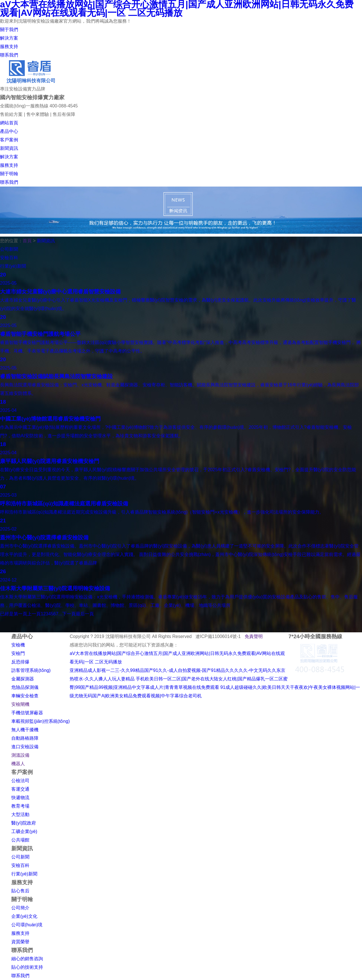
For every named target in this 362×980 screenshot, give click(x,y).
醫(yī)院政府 (24, 823)
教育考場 (20, 806)
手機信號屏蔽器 (27, 713)
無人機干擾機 (25, 730)
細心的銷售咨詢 (27, 959)
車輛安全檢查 (25, 696)
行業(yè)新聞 (24, 874)
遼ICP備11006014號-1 (218, 636)
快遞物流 (20, 798)
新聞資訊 (46, 241)
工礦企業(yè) (24, 831)
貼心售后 (20, 891)
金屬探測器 (23, 679)
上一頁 (34, 614)
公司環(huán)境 (27, 925)
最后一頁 (85, 614)
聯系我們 (20, 976)
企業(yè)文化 (24, 916)
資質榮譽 (20, 942)
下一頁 (69, 614)
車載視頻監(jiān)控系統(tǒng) (40, 721)
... (60, 614)
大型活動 (20, 814)
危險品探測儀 (25, 687)
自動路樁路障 (25, 738)
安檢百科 (20, 865)
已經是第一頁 (14, 614)
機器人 (18, 764)
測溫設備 (20, 755)
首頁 (27, 241)
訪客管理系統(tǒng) (31, 670)
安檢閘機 (20, 704)
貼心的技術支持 (27, 967)
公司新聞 (20, 857)
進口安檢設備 (25, 747)
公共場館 (20, 840)
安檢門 (18, 653)
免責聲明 (254, 636)
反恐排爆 (20, 662)
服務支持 (20, 933)
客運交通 (20, 789)
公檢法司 (20, 781)
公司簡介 (20, 908)
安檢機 (18, 645)
